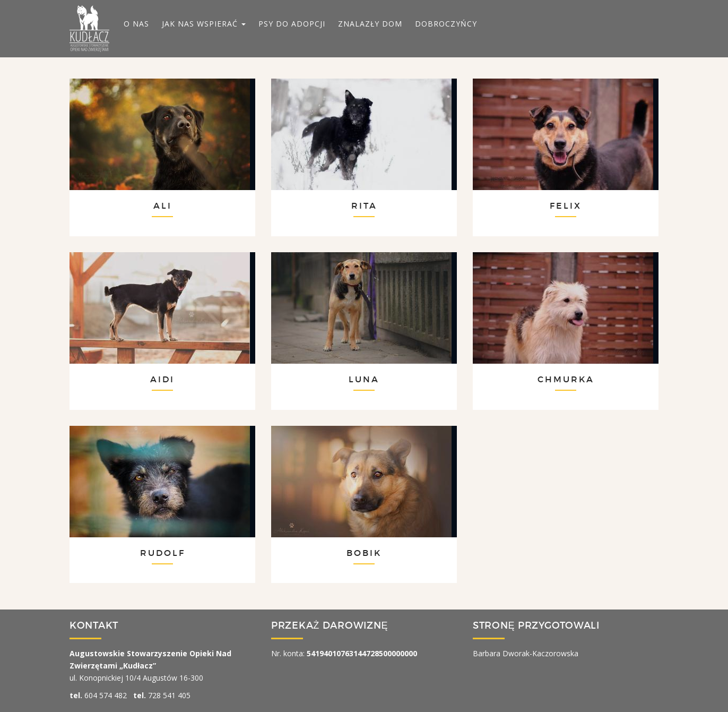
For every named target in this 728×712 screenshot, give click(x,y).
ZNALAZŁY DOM (370, 24)
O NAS (136, 24)
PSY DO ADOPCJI (292, 24)
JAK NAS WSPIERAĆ (204, 24)
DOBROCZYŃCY (446, 24)
